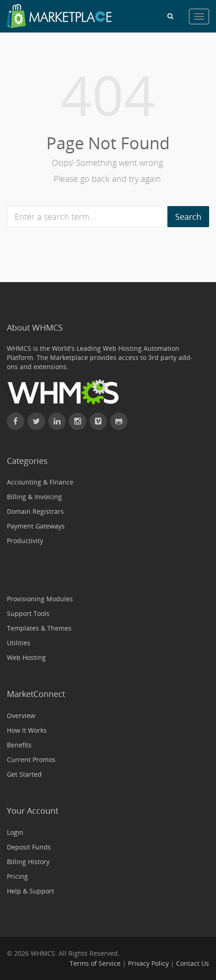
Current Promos (31, 759)
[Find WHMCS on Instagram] (78, 421)
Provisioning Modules (40, 599)
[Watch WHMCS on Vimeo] (98, 421)
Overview (21, 716)
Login (15, 832)
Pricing (17, 876)
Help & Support (30, 891)
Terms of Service (95, 963)
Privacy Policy (148, 963)
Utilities (19, 643)
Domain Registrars (35, 511)
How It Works (27, 730)
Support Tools (28, 613)
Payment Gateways (36, 526)
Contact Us (193, 963)
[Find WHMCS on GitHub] (119, 421)
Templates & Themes (39, 628)
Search (188, 217)
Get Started (24, 774)
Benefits (19, 745)
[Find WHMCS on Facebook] (16, 421)
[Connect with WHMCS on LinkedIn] (57, 421)
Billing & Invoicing (34, 497)
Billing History (28, 862)
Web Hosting (26, 657)
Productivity (25, 541)
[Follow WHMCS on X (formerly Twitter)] (36, 421)
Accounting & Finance (40, 482)
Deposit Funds (29, 847)
